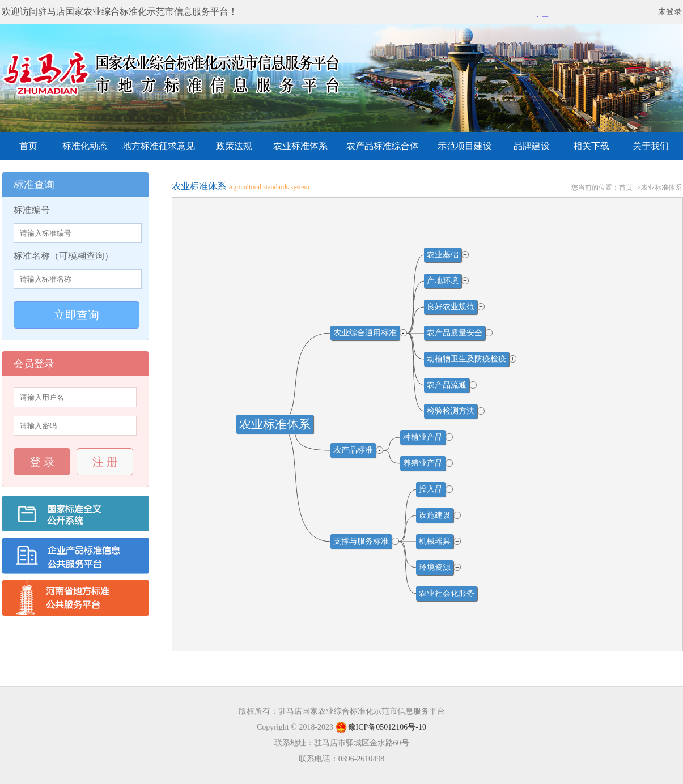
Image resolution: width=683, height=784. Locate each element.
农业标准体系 (300, 146)
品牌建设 (532, 146)
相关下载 (591, 146)
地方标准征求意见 (159, 146)
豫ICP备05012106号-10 (381, 727)
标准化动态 (85, 146)
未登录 (670, 12)
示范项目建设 (465, 146)
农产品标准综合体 (383, 146)
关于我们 (651, 146)
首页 (28, 146)
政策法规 (234, 146)
